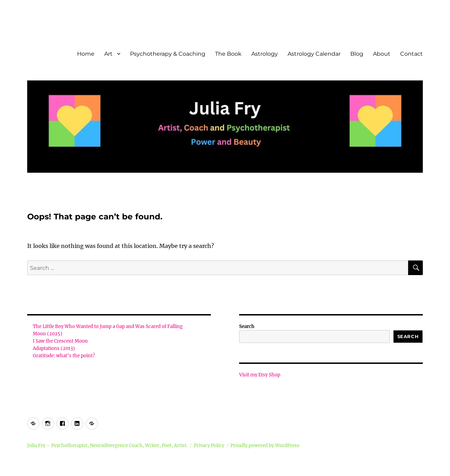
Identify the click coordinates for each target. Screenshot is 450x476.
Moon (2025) (48, 334)
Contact (411, 54)
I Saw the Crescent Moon (60, 341)
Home (86, 54)
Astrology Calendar (314, 54)
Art (108, 54)
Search (247, 326)
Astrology (265, 54)
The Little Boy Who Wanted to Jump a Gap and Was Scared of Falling (108, 326)
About (382, 54)
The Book (228, 54)
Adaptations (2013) (54, 348)
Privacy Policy (209, 446)
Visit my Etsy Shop (260, 375)
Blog (357, 54)
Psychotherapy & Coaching (168, 54)
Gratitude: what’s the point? (64, 356)
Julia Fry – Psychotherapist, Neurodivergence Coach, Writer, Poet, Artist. (107, 446)
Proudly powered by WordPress (265, 446)
